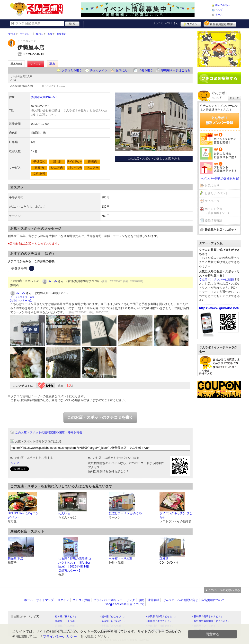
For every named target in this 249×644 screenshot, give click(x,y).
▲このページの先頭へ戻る (222, 590)
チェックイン (99, 70)
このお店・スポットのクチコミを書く (100, 417)
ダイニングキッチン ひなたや (176, 515)
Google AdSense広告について (124, 604)
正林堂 (164, 559)
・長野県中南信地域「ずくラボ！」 (211, 621)
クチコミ (36, 64)
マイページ (212, 201)
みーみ (53, 281)
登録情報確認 (213, 220)
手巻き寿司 (23, 268)
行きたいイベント (216, 193)
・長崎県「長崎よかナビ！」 (207, 616)
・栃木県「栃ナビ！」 (65, 616)
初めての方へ (222, 5)
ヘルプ (219, 10)
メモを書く (146, 70)
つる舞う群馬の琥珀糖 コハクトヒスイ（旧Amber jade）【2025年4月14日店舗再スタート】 (75, 565)
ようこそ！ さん (166, 23)
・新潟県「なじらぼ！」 (112, 621)
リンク (131, 600)
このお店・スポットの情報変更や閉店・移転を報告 (49, 432)
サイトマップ (45, 600)
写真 (52, 64)
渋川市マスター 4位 (21, 301)
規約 (141, 600)
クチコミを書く (72, 70)
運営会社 (153, 600)
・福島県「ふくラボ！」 (66, 621)
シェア (15, 463)
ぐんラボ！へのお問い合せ (180, 600)
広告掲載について (213, 600)
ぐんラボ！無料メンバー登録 (219, 120)
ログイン (191, 24)
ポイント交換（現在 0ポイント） (218, 211)
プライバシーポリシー (108, 600)
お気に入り (123, 70)
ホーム (219, 14)
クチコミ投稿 (81, 600)
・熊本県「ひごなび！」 (112, 616)
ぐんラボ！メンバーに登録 (216, 280)
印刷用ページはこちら (176, 70)
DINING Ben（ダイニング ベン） (23, 515)
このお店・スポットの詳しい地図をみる (154, 159)
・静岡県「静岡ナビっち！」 (161, 616)
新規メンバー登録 (220, 24)
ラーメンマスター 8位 (22, 297)
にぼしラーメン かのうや (125, 513)
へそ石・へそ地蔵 (121, 559)
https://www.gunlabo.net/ (219, 308)
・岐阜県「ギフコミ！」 (159, 621)
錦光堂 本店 (15, 559)
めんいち (64, 513)
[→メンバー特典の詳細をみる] (219, 178)
